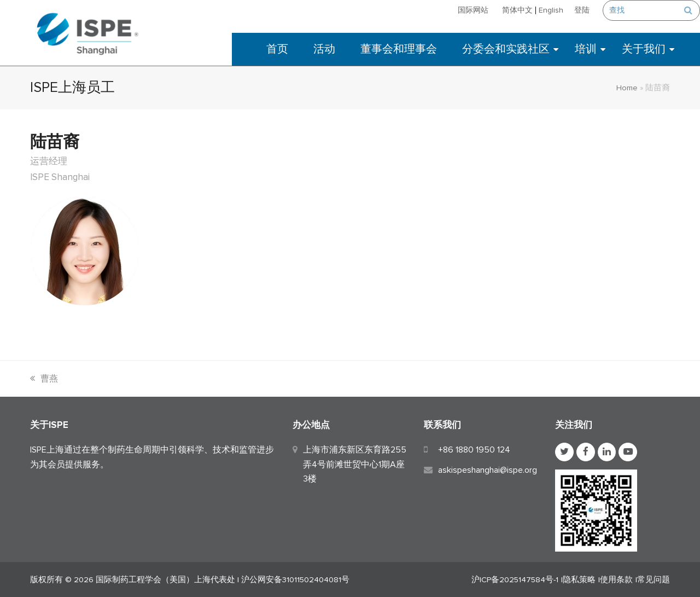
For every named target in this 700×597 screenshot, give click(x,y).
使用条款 (616, 579)
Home (627, 88)
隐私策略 (579, 579)
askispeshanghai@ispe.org (488, 470)
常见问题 (654, 579)
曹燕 (44, 379)
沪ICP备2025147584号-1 (515, 579)
